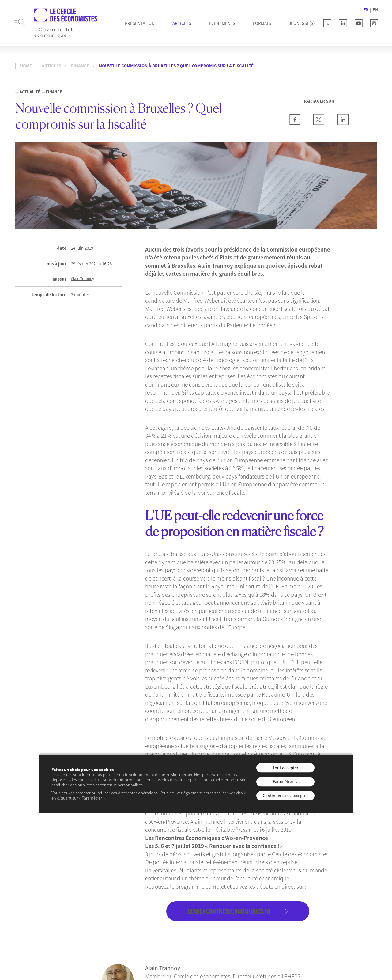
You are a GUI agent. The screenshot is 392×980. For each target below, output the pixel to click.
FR (366, 10)
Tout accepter (285, 768)
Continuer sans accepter (285, 796)
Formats (262, 23)
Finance (80, 66)
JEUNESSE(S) (302, 23)
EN (375, 10)
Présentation (140, 23)
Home (26, 66)
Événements (222, 23)
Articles (182, 23)
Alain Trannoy (83, 279)
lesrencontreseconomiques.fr (229, 911)
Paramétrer (283, 781)
